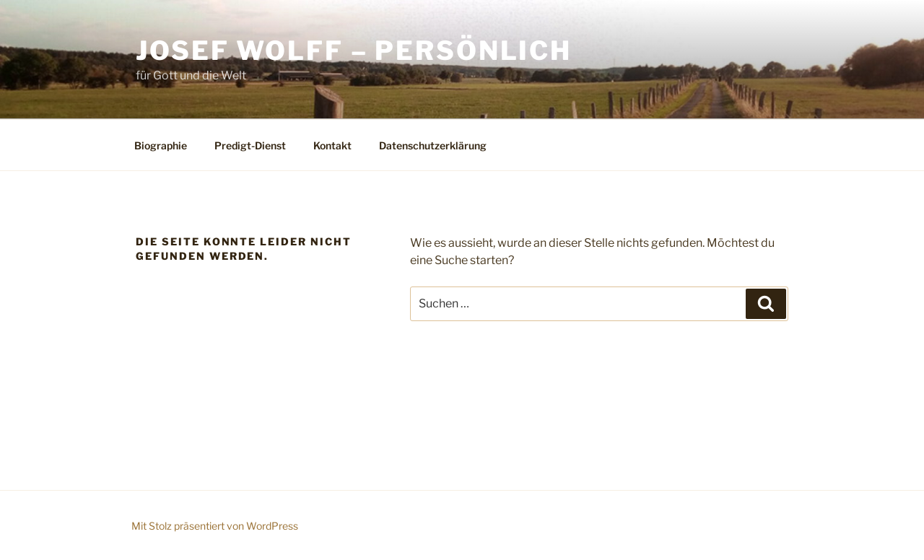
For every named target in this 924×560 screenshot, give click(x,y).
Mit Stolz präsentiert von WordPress (215, 526)
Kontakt (332, 145)
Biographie (161, 145)
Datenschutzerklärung (433, 145)
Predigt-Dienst (250, 145)
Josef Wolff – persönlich (354, 51)
